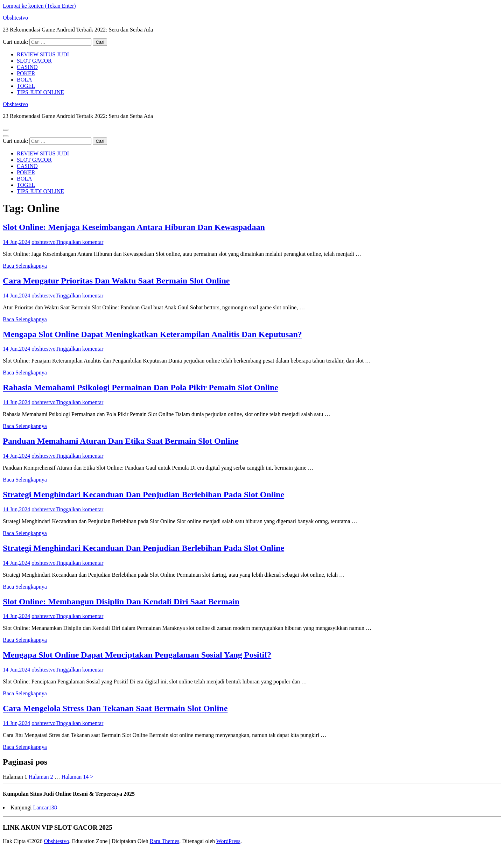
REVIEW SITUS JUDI (43, 54)
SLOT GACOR (34, 61)
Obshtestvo (15, 18)
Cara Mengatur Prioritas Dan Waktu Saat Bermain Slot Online (116, 281)
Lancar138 (45, 807)
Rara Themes (165, 841)
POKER (26, 73)
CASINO (27, 67)
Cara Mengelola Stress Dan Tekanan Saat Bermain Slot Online (115, 708)
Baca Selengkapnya (25, 266)
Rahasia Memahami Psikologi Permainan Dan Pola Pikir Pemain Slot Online (141, 387)
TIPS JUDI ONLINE (40, 92)
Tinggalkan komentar (80, 242)
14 (75, 777)
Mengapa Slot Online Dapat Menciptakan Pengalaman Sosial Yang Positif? (137, 655)
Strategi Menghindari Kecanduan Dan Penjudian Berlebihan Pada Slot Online (143, 494)
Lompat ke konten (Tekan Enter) (39, 6)
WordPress (228, 841)
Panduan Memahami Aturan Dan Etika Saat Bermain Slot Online (121, 441)
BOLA (24, 80)
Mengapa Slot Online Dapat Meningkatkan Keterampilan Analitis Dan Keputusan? (152, 334)
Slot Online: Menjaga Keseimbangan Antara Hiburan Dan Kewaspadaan (134, 227)
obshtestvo (43, 242)
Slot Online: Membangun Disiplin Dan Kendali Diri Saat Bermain (121, 602)
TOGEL (26, 86)
